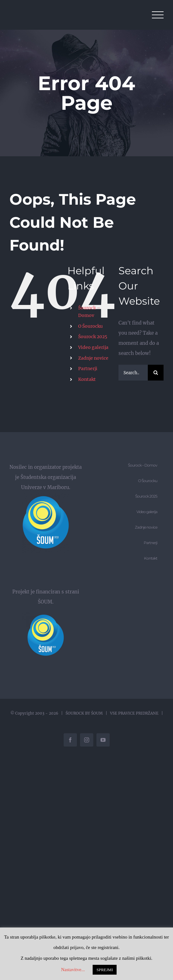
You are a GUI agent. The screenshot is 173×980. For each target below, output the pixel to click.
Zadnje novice (93, 358)
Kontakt (87, 379)
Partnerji (88, 369)
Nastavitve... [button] (73, 970)
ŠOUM (97, 713)
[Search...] (133, 373)
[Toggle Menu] (158, 15)
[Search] (156, 373)
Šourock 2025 (93, 337)
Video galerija (93, 347)
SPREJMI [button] (105, 970)
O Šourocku (90, 326)
